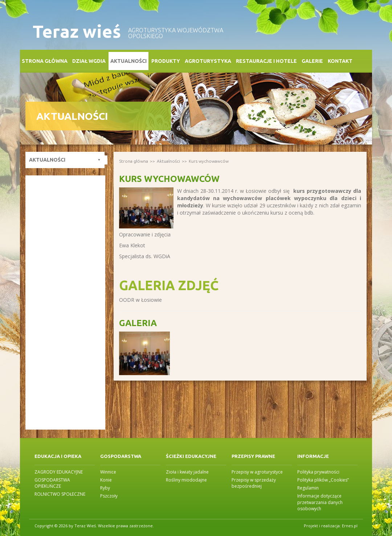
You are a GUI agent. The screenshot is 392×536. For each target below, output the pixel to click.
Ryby (105, 488)
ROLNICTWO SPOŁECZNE (60, 494)
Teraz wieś (77, 31)
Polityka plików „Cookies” (323, 480)
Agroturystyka (208, 61)
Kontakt (340, 61)
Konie (106, 480)
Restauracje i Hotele (266, 61)
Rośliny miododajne (186, 480)
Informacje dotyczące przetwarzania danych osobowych (320, 502)
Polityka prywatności (318, 472)
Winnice (108, 472)
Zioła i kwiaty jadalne (187, 472)
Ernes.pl (350, 526)
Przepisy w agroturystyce (257, 472)
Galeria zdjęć (169, 285)
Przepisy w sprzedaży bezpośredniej (254, 483)
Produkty (166, 61)
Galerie (312, 61)
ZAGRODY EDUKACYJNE (59, 472)
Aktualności (128, 61)
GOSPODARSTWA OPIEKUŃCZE (52, 483)
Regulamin (308, 488)
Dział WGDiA (89, 61)
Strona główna (45, 61)
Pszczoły (109, 496)
